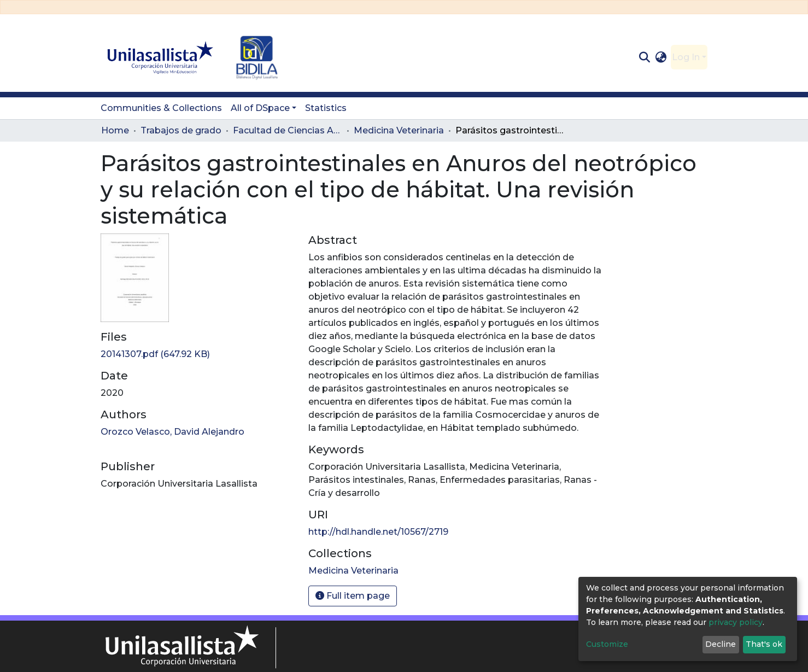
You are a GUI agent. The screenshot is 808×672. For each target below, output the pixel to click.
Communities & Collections (161, 108)
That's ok (764, 644)
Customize (607, 644)
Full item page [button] (353, 596)
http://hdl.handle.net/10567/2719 (378, 532)
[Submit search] (644, 57)
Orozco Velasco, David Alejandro (172, 432)
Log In (686, 57)
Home (115, 130)
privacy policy (736, 622)
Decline (721, 644)
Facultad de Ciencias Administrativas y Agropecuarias (288, 130)
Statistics (326, 108)
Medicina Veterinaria (399, 130)
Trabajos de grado (181, 130)
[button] (661, 57)
